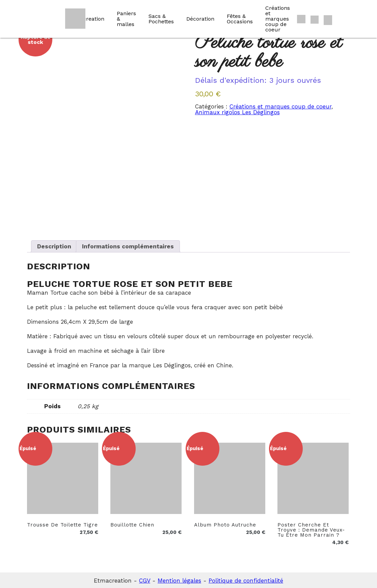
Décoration (200, 19)
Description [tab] (54, 245)
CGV (145, 580)
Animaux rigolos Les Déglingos (237, 112)
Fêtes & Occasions (240, 19)
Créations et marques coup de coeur (278, 19)
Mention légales (179, 580)
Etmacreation (87, 19)
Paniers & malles (126, 19)
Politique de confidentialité (246, 580)
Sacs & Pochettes (161, 19)
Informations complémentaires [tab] (128, 245)
